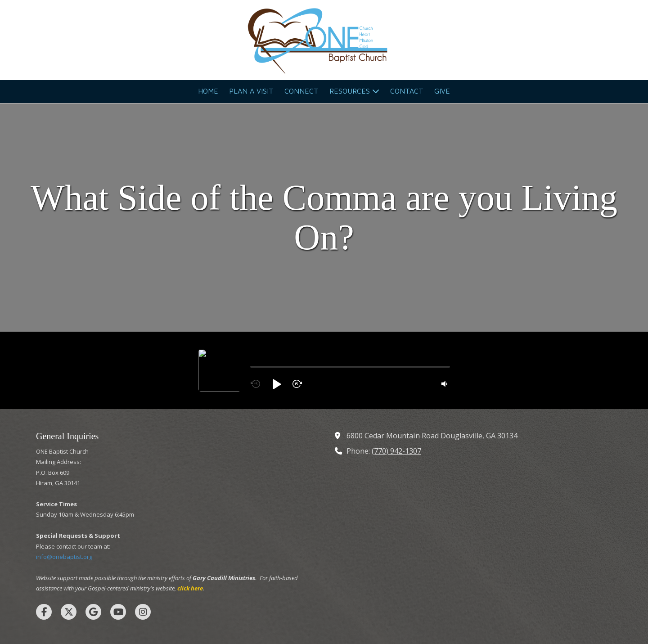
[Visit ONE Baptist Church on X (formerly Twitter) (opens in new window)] (69, 551)
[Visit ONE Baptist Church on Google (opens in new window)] (93, 551)
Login (324, 620)
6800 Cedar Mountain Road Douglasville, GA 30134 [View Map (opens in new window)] (432, 374)
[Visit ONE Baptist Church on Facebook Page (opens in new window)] (44, 551)
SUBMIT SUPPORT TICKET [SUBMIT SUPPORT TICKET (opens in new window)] (387, 605)
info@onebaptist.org (64, 495)
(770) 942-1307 (396, 390)
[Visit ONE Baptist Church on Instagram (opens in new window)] (143, 551)
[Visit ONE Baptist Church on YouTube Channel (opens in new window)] (118, 551)
